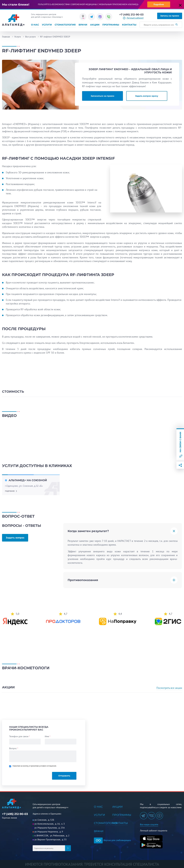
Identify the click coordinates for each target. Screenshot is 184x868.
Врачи (83, 25)
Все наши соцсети (149, 824)
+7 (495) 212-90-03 (131, 15)
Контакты (129, 25)
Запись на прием (170, 16)
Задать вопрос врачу (147, 96)
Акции (95, 25)
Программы (111, 25)
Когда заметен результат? (88, 531)
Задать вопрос (15, 538)
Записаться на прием (102, 96)
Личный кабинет (135, 18)
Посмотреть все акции (169, 688)
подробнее (10, 491)
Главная (6, 37)
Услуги (47, 25)
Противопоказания (83, 580)
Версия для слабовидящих (112, 840)
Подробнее (159, 4)
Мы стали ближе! (16, 5)
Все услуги (30, 37)
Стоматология (65, 25)
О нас (35, 25)
